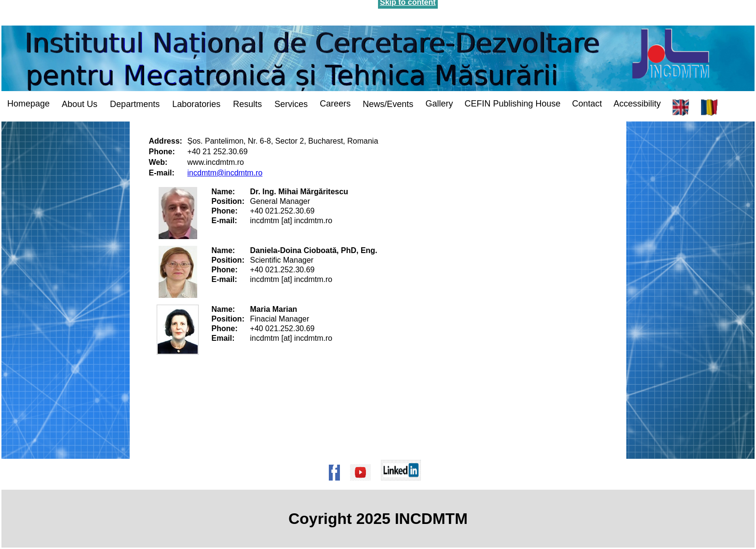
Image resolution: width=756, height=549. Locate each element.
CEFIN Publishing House (512, 104)
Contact (587, 104)
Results (247, 104)
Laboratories (196, 104)
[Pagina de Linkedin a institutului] (404, 485)
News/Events (388, 104)
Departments (135, 104)
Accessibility (637, 104)
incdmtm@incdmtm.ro (225, 173)
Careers (335, 104)
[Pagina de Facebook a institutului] (337, 485)
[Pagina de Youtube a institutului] (364, 485)
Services (291, 104)
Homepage (28, 104)
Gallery (439, 104)
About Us (80, 104)
